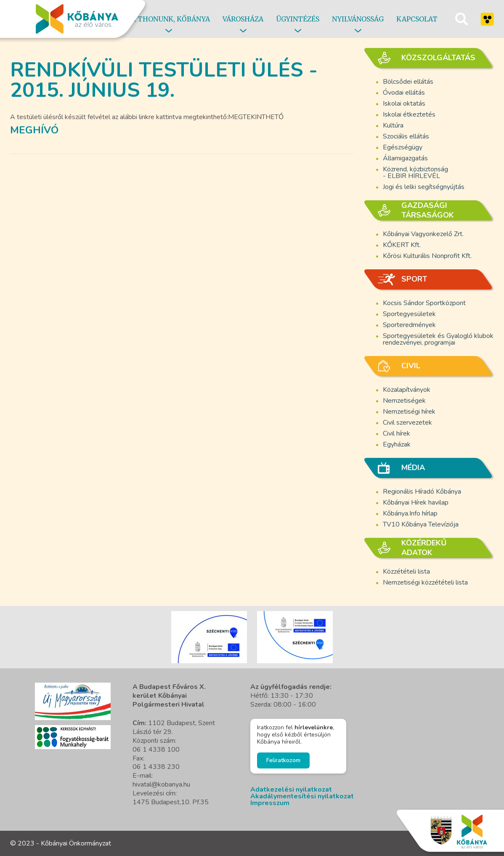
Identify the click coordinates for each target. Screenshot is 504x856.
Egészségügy (403, 147)
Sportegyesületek (409, 314)
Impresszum (270, 803)
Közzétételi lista (406, 572)
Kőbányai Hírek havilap (416, 502)
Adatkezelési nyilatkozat (291, 790)
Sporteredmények (409, 325)
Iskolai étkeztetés (409, 114)
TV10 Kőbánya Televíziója (421, 524)
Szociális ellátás (406, 136)
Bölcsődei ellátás (408, 82)
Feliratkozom (283, 760)
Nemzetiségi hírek (409, 412)
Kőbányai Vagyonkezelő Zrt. (423, 234)
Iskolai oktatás (404, 104)
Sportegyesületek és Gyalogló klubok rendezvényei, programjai (438, 339)
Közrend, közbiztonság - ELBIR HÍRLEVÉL (415, 173)
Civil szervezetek (407, 423)
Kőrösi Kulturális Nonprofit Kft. (427, 256)
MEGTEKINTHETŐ (256, 117)
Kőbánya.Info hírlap (410, 513)
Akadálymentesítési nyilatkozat (302, 796)
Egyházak (397, 444)
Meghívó (34, 130)
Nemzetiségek (404, 401)
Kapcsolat (417, 19)
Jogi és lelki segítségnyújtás (424, 187)
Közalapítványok (407, 390)
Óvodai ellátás (404, 93)
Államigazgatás (405, 158)
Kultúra (393, 125)
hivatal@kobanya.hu (161, 784)
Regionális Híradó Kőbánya (422, 492)
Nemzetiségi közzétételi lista (425, 582)
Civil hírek (397, 433)
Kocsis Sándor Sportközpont (424, 303)
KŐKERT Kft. (402, 245)
